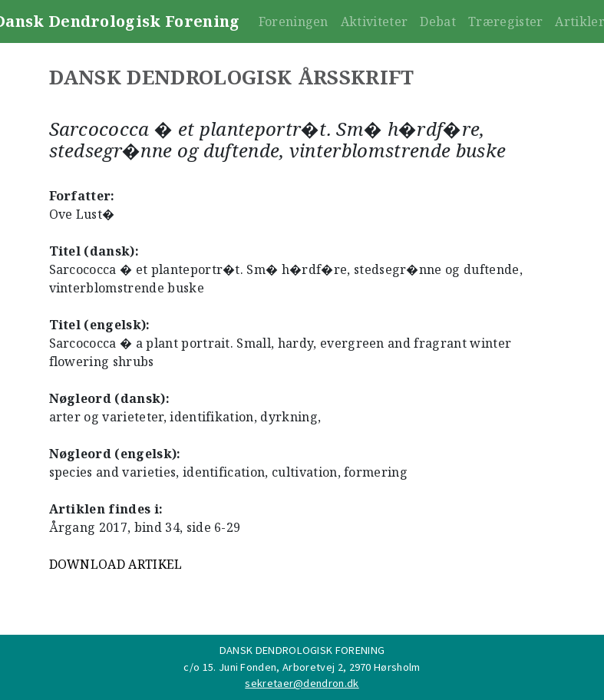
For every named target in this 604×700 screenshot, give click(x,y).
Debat (438, 21)
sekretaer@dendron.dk (302, 683)
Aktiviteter (375, 21)
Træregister (506, 21)
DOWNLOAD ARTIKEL (116, 564)
